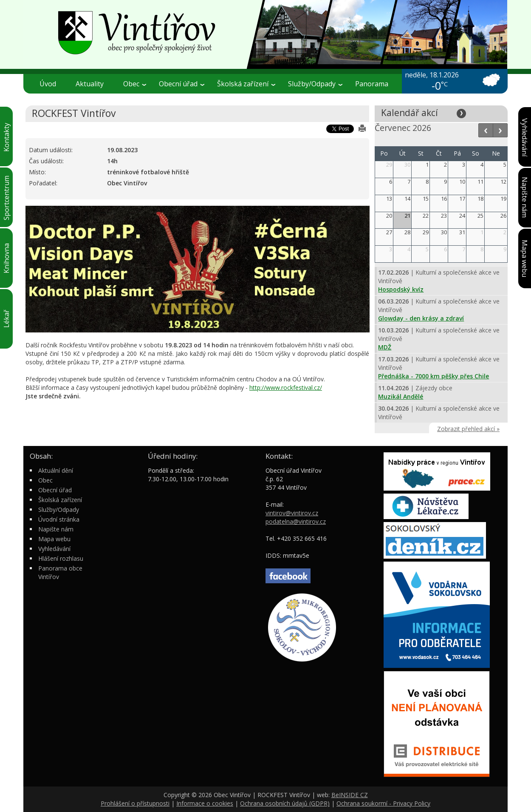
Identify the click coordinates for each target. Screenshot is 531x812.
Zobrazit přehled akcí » (468, 429)
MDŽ (385, 347)
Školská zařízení (246, 84)
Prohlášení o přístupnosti (135, 803)
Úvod (48, 84)
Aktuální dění (56, 470)
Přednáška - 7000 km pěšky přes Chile (434, 376)
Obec (135, 84)
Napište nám (56, 529)
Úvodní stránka (59, 519)
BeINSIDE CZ (350, 795)
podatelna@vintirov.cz (296, 521)
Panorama (372, 84)
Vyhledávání (54, 549)
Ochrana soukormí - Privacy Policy (383, 803)
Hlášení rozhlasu (61, 558)
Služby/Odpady (315, 84)
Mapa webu (54, 539)
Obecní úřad (182, 84)
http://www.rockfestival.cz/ (286, 388)
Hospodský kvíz (401, 289)
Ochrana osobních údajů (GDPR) (285, 803)
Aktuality (90, 84)
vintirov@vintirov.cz (292, 513)
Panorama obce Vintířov (60, 572)
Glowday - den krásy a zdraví (421, 318)
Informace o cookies (205, 803)
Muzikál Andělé (401, 396)
